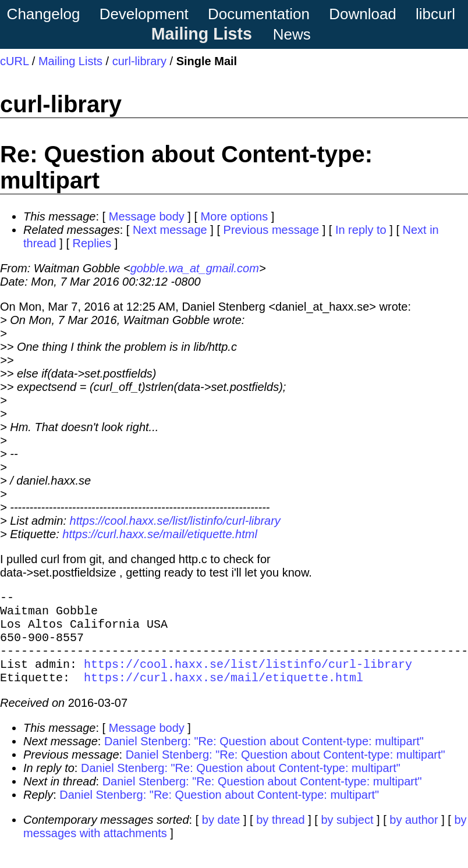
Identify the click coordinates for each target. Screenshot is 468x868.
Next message (170, 230)
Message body (147, 216)
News (292, 34)
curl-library (139, 61)
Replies (92, 243)
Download (363, 14)
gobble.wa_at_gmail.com (195, 268)
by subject (347, 836)
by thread (280, 836)
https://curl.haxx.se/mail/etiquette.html (160, 534)
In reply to (361, 230)
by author (414, 836)
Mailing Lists (202, 34)
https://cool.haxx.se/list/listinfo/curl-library (175, 521)
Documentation (259, 14)
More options (235, 216)
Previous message (272, 230)
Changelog (44, 14)
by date (221, 836)
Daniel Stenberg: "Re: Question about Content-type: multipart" (264, 757)
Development (144, 14)
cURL (14, 61)
